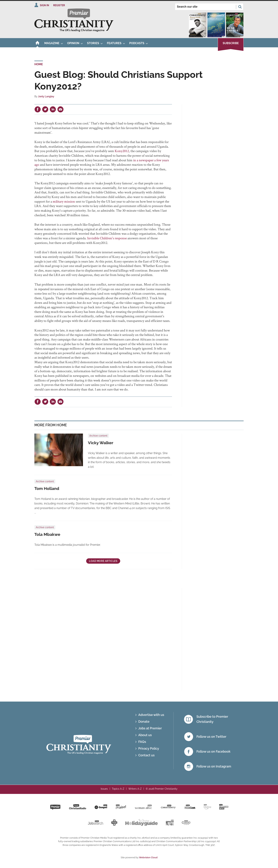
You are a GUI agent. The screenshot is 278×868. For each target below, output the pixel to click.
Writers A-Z (135, 789)
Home (39, 64)
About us (145, 735)
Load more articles (103, 561)
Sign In (45, 5)
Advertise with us (151, 715)
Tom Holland (47, 489)
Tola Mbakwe (47, 534)
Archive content (98, 436)
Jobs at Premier (150, 728)
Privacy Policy (149, 748)
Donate (144, 722)
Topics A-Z (118, 789)
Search (240, 7)
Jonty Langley (46, 96)
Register (59, 5)
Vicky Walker (101, 443)
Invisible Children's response (107, 238)
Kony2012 (122, 151)
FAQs (142, 742)
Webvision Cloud (148, 857)
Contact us (146, 755)
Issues (104, 789)
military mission (64, 201)
